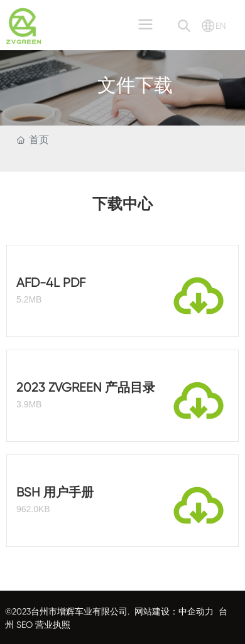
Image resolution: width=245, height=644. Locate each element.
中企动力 (196, 611)
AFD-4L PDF (51, 283)
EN (221, 26)
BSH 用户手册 (55, 492)
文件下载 (135, 87)
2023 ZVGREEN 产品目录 (86, 388)
